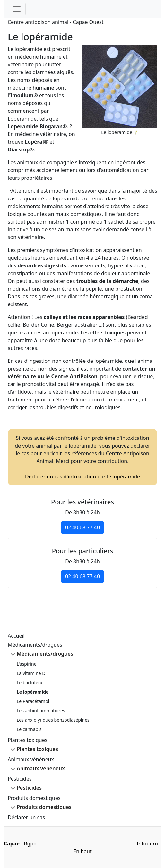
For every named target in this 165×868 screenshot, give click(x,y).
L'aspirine (27, 664)
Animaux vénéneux (31, 759)
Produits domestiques (34, 798)
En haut (82, 851)
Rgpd (30, 844)
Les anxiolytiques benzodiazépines (53, 720)
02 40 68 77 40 (82, 527)
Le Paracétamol (33, 701)
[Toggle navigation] (17, 9)
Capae (12, 844)
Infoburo (147, 844)
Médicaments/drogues (35, 645)
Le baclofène (30, 683)
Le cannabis (29, 729)
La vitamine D (31, 673)
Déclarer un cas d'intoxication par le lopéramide (82, 477)
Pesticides (20, 779)
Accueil (16, 636)
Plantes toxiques (27, 740)
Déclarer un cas (26, 817)
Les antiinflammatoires (41, 711)
